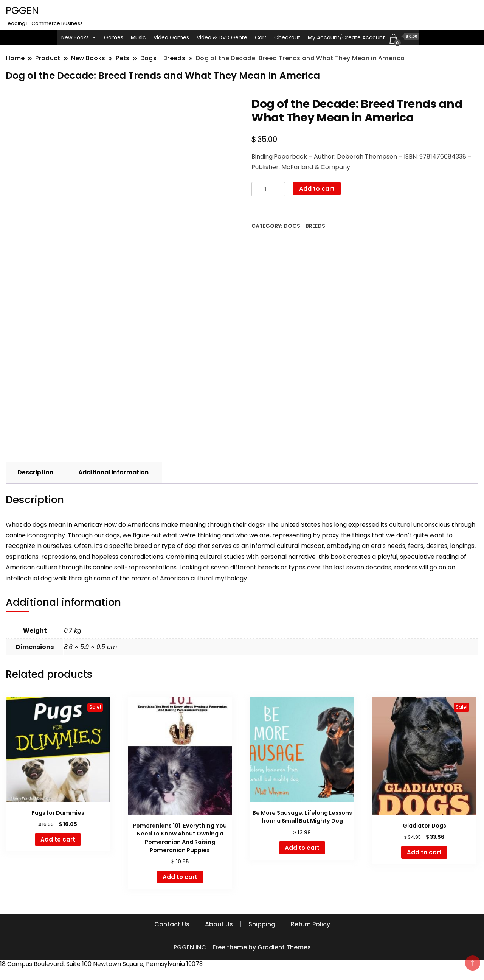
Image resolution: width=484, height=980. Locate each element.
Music (138, 37)
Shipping (262, 924)
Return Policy (310, 924)
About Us (219, 924)
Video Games (171, 37)
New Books (79, 37)
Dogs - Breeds (304, 226)
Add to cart (317, 189)
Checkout (287, 37)
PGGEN (22, 11)
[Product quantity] (268, 189)
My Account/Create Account (346, 37)
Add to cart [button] (58, 839)
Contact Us (172, 924)
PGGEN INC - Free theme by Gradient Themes (242, 947)
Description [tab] (35, 472)
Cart (261, 37)
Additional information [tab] (113, 472)
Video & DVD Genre (222, 37)
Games (114, 37)
